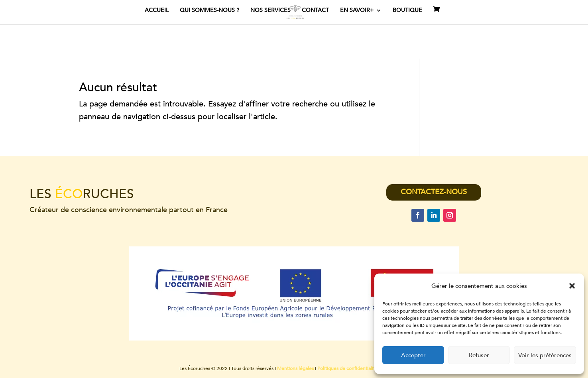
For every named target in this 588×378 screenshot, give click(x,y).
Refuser (479, 355)
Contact (315, 11)
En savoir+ (357, 11)
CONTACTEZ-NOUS (434, 192)
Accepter (413, 355)
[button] (572, 286)
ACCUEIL (157, 11)
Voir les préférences (545, 355)
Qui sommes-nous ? (209, 11)
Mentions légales (295, 368)
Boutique (407, 11)
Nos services (270, 11)
